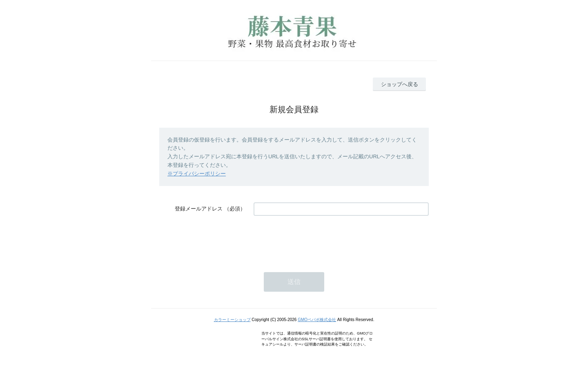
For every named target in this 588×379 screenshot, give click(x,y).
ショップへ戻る (400, 84)
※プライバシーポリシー (197, 174)
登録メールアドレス (199, 209)
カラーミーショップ (232, 320)
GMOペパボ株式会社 (317, 320)
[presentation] (316, 240)
